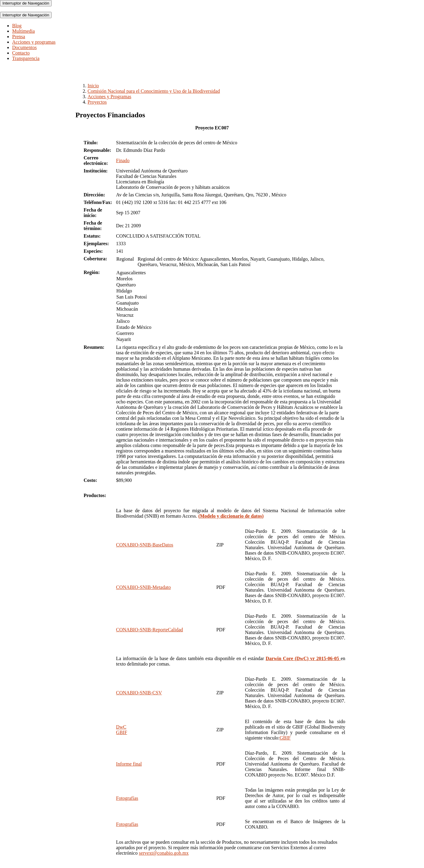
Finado (123, 160)
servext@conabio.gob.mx (164, 853)
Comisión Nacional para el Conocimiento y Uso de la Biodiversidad (154, 91)
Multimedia (24, 31)
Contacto (21, 53)
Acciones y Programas (110, 97)
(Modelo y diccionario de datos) (231, 516)
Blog (17, 26)
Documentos (24, 47)
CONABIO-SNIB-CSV (139, 693)
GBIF (285, 738)
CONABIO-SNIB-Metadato (143, 587)
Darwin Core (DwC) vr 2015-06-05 (303, 658)
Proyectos (97, 102)
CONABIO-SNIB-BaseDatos (144, 545)
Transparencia (26, 58)
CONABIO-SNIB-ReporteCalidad (149, 630)
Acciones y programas (34, 42)
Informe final (129, 764)
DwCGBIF (121, 730)
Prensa (19, 37)
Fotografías (127, 798)
